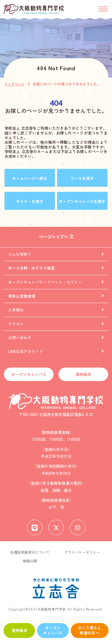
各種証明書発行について (30, 552)
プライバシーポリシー (82, 552)
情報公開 (30, 561)
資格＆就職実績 (22, 296)
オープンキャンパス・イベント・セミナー (45, 282)
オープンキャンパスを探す (82, 201)
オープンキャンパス (53, 630)
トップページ (14, 84)
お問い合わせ (20, 338)
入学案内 (16, 310)
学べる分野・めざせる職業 (31, 268)
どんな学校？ (20, 254)
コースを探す (82, 178)
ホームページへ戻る (30, 178)
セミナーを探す (30, 201)
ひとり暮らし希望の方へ (90, 630)
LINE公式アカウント (26, 351)
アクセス (16, 324)
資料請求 (19, 630)
